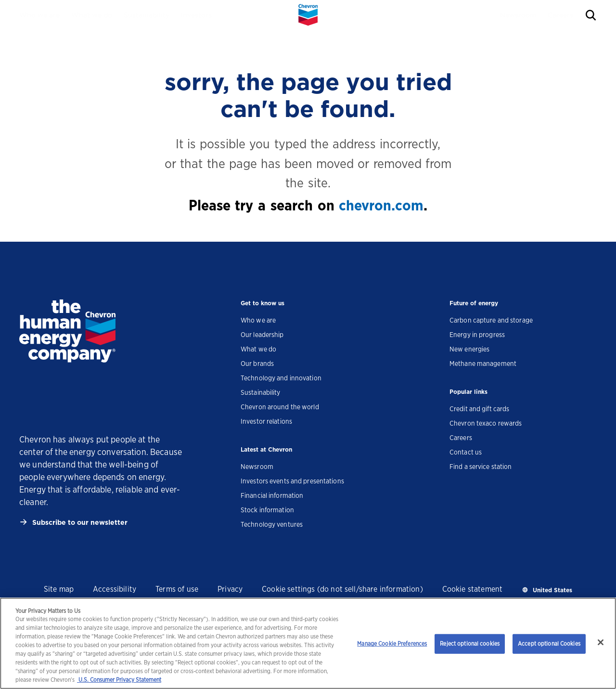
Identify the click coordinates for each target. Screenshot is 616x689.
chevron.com (381, 205)
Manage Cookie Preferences (392, 643)
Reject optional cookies (470, 643)
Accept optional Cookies (549, 643)
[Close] (601, 642)
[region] (308, 643)
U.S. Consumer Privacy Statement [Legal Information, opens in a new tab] (119, 680)
